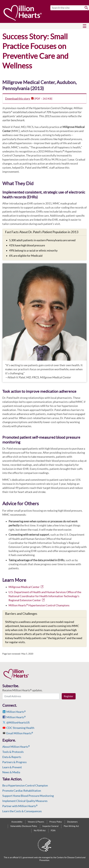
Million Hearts (16, 712)
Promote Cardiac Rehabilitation (22, 791)
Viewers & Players (36, 822)
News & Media (11, 772)
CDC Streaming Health (20, 728)
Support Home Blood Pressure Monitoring (28, 796)
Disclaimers (72, 822)
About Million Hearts (16, 747)
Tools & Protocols (13, 752)
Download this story (29, 99)
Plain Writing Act (71, 826)
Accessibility (17, 822)
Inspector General (50, 826)
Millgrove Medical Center (26, 587)
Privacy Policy (56, 822)
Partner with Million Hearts (20, 806)
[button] (85, 26)
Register (69, 696)
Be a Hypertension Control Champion (25, 785)
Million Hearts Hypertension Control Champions (39, 605)
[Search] (70, 8)
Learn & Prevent (12, 767)
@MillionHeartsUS (18, 723)
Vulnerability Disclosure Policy (24, 826)
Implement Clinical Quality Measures (25, 801)
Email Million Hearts (20, 733)
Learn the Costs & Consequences (22, 811)
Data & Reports (12, 757)
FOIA (53, 831)
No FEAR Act (40, 831)
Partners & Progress (14, 762)
